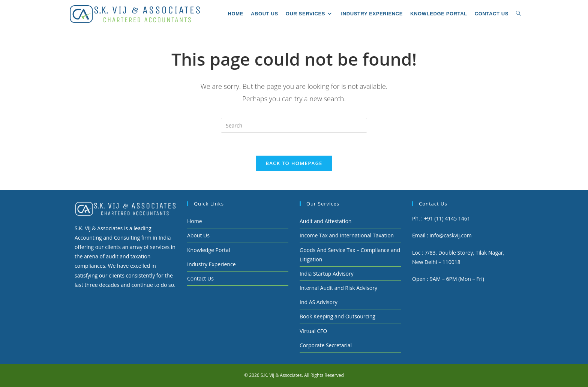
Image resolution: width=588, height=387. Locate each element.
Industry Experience (211, 264)
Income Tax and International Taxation (347, 235)
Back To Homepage (294, 163)
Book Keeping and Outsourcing (337, 316)
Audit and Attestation (325, 221)
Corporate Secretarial (326, 345)
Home (195, 221)
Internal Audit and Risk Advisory (338, 288)
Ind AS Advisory (319, 302)
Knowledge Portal (208, 250)
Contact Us (200, 278)
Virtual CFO (313, 331)
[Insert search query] (294, 125)
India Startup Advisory (327, 274)
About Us (198, 235)
